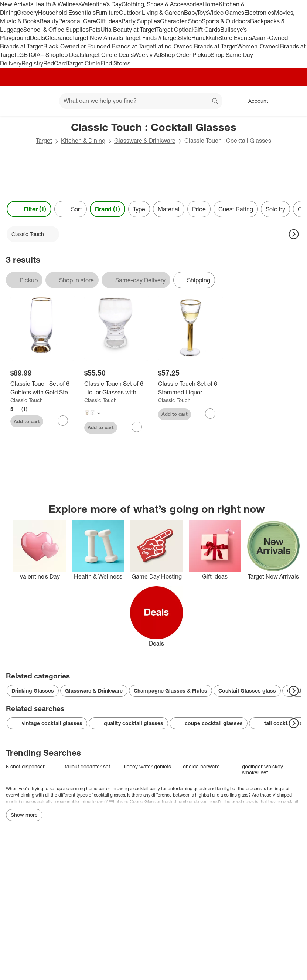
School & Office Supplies (56, 30)
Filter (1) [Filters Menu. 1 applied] (29, 209)
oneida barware (201, 766)
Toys (203, 13)
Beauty (49, 21)
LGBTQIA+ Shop (37, 55)
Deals (37, 38)
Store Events (235, 38)
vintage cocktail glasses (47, 723)
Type (139, 209)
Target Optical (175, 30)
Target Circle (84, 63)
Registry (32, 63)
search (215, 101)
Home (211, 4)
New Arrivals (17, 4)
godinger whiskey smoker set (262, 769)
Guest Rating (236, 209)
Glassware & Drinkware (145, 141)
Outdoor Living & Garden (151, 13)
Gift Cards (207, 30)
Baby (190, 13)
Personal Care (77, 21)
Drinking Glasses (33, 691)
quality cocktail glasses (128, 723)
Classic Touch (27, 400)
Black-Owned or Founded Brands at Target (99, 46)
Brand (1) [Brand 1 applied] (108, 209)
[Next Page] (294, 234)
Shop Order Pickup (186, 55)
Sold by (275, 209)
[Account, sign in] (254, 101)
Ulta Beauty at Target (128, 30)
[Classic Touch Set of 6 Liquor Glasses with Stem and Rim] (117, 388)
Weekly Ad (147, 55)
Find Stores (115, 63)
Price (199, 209)
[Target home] (16, 101)
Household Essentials (67, 13)
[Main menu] (42, 101)
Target (44, 141)
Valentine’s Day (101, 4)
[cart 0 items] (291, 101)
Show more (24, 815)
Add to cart (27, 421)
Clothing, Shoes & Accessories (162, 4)
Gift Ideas (109, 21)
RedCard (55, 63)
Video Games (226, 13)
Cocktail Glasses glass (247, 691)
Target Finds (141, 38)
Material (169, 209)
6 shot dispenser (25, 766)
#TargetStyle (175, 38)
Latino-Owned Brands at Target (196, 46)
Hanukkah (205, 38)
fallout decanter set (88, 766)
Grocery (28, 13)
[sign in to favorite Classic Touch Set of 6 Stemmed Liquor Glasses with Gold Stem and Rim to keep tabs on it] (210, 414)
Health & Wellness (57, 4)
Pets (95, 30)
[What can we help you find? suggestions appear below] (141, 101)
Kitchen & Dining (83, 141)
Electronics (259, 13)
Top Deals (71, 55)
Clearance (59, 38)
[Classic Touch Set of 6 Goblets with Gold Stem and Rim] (43, 388)
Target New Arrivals (98, 38)
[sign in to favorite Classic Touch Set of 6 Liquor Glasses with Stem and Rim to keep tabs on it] (137, 427)
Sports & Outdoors (226, 21)
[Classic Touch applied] (33, 234)
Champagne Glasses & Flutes (170, 691)
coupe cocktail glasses (209, 723)
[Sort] (71, 209)
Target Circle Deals (108, 55)
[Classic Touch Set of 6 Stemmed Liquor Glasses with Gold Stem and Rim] (191, 388)
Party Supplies (141, 21)
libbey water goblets (148, 766)
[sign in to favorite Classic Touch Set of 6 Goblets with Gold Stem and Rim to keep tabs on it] (63, 421)
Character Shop (181, 21)
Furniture (107, 13)
